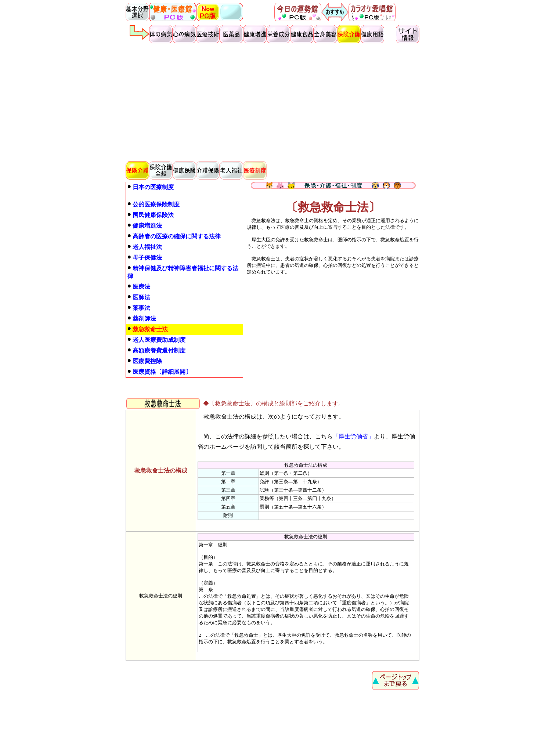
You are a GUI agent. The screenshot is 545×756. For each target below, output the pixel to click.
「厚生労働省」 (353, 436)
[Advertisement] (272, 101)
